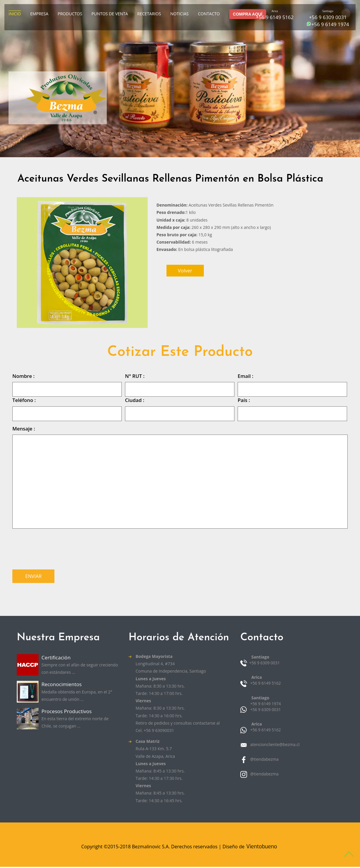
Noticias (179, 14)
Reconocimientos (63, 686)
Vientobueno (262, 848)
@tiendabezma (264, 760)
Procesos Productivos (68, 713)
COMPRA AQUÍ (248, 14)
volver (185, 270)
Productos (70, 14)
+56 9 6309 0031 (328, 17)
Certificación (57, 658)
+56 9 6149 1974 (330, 24)
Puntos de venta (110, 14)
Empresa (39, 14)
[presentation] (57, 547)
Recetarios (149, 14)
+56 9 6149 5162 (275, 17)
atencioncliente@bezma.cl (274, 745)
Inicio (15, 14)
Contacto (209, 14)
